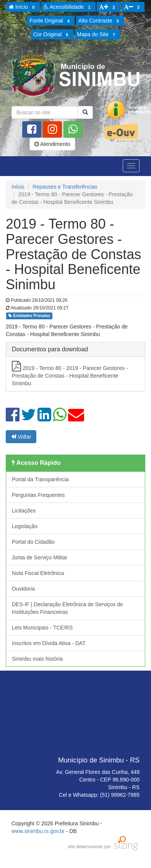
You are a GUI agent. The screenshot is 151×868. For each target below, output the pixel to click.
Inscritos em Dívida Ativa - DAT (49, 643)
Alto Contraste (100, 21)
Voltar (21, 437)
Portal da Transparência (40, 479)
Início (23, 7)
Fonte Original (51, 21)
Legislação (25, 526)
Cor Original (52, 35)
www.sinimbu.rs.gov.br (38, 831)
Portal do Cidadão (33, 542)
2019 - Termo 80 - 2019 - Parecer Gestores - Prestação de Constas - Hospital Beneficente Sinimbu (70, 374)
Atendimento (52, 144)
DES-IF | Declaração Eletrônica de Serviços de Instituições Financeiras (67, 608)
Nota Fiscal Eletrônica (38, 573)
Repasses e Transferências (65, 187)
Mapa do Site (97, 35)
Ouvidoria (23, 589)
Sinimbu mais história (37, 659)
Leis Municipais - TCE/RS (42, 628)
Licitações (24, 511)
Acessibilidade (68, 7)
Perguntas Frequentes (38, 495)
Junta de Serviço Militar (40, 557)
